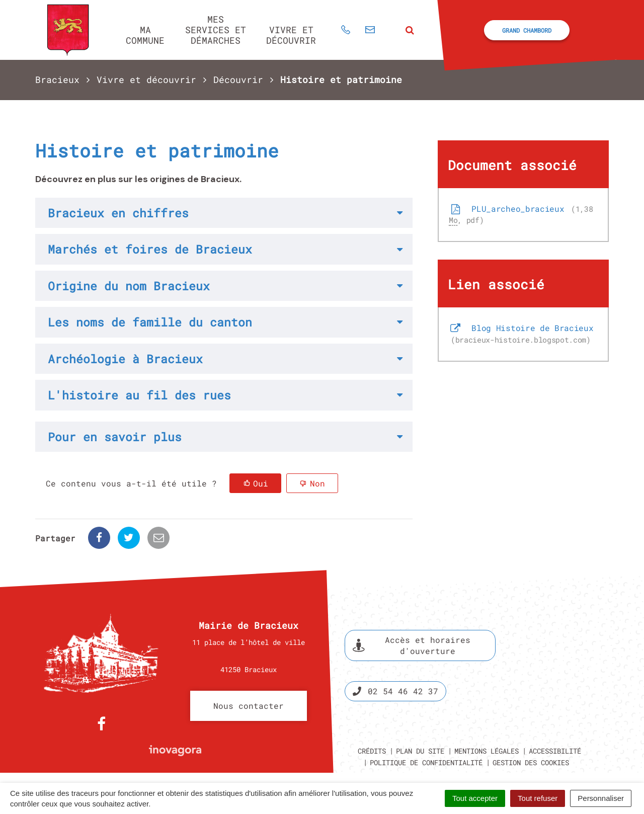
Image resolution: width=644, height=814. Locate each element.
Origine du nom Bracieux (129, 286)
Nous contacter (249, 706)
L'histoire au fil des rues (139, 395)
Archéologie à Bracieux (125, 359)
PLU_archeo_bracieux (521, 214)
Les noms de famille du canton (150, 322)
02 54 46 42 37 (395, 691)
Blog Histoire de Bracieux (521, 334)
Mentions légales (487, 751)
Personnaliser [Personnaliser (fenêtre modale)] (601, 798)
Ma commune (145, 35)
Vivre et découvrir (291, 35)
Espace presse (567, 666)
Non (317, 483)
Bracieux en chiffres (118, 213)
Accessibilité (555, 751)
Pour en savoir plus (115, 437)
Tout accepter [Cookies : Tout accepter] (475, 798)
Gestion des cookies (531, 762)
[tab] (224, 213)
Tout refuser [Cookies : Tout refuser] (538, 798)
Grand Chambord (527, 30)
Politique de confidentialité (426, 762)
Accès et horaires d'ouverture (412, 645)
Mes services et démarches (216, 29)
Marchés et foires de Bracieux (150, 249)
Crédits (372, 751)
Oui (261, 483)
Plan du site (420, 751)
